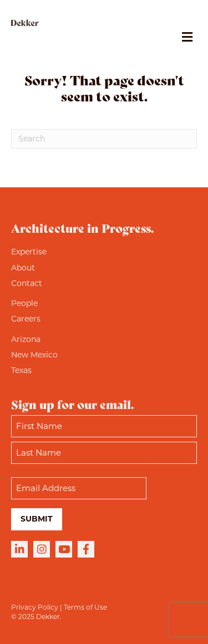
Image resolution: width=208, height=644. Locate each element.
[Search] (104, 139)
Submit (37, 519)
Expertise (29, 252)
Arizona (26, 339)
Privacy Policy (35, 607)
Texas (21, 370)
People (24, 303)
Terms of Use (85, 607)
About (23, 268)
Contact (27, 283)
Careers (26, 319)
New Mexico (34, 355)
